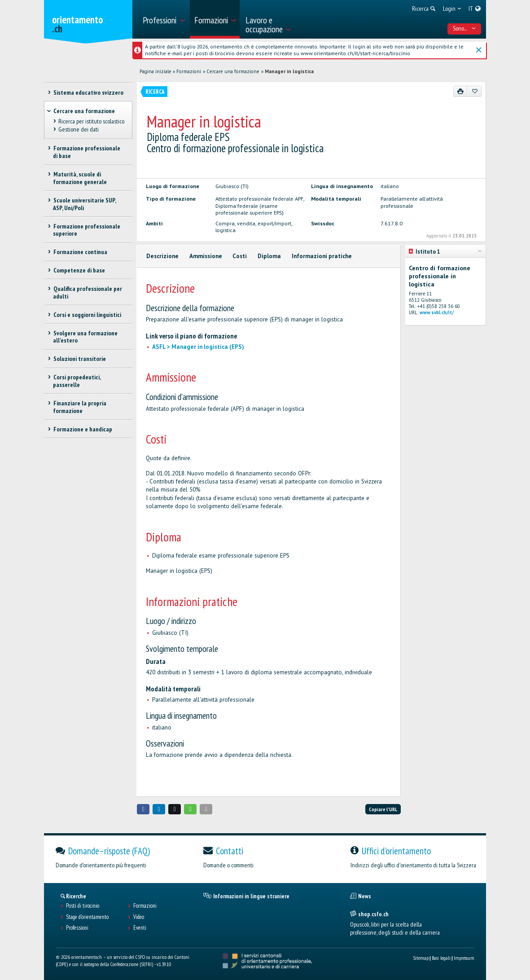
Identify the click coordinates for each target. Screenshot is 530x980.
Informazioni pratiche (322, 256)
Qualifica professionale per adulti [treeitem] (87, 292)
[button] (143, 809)
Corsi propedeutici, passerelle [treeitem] (77, 381)
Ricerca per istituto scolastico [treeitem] (91, 121)
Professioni (77, 928)
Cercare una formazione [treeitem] (84, 111)
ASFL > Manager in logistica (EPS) (198, 347)
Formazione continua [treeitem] (80, 252)
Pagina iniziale (155, 71)
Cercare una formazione (233, 71)
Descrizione (162, 256)
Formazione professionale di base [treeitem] (86, 152)
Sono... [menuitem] (464, 28)
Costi (240, 256)
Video (139, 917)
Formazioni (189, 71)
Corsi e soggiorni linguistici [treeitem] (87, 315)
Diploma (269, 256)
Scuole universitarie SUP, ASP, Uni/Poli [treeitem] (84, 204)
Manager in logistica (289, 71)
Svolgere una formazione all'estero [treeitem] (85, 337)
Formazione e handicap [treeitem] (82, 429)
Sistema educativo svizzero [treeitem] (88, 92)
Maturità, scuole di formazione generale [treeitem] (80, 178)
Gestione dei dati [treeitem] (78, 129)
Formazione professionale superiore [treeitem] (86, 230)
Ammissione (206, 256)
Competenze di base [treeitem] (79, 270)
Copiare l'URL (383, 809)
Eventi (140, 928)
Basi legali (441, 958)
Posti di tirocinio (83, 906)
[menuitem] (163, 19)
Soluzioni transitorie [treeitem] (79, 359)
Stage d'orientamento (87, 917)
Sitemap (421, 958)
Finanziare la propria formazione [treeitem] (79, 407)
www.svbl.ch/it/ (437, 312)
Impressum (464, 958)
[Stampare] (461, 91)
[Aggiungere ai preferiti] (474, 91)
